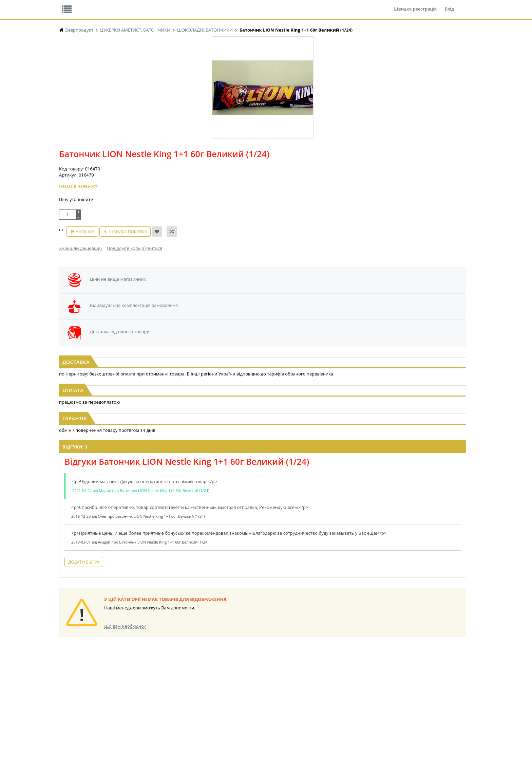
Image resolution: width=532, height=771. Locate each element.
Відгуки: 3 (172, 399)
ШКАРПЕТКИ (356, 696)
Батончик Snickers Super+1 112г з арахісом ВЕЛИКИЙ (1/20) (128, 308)
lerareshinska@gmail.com (115, 755)
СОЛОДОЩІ (298, 677)
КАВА (64, 709)
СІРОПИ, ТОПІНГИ (191, 696)
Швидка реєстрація (415, 5)
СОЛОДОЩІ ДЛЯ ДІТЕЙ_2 (311, 684)
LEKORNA (125, 677)
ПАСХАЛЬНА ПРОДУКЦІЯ (254, 703)
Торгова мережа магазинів (263, 554)
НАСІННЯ (125, 684)
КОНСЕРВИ (184, 703)
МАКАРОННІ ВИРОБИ (194, 716)
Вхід (449, 5)
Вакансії (139, 5)
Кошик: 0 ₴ (424, 72)
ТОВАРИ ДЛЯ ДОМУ (306, 703)
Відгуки (106, 5)
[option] (127, 157)
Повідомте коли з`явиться (280, 168)
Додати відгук (180, 520)
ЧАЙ (63, 703)
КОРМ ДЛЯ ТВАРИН (192, 709)
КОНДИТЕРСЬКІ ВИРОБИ (197, 690)
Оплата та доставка (205, 71)
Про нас (74, 5)
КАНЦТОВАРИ (357, 690)
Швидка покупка (301, 155)
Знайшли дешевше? (227, 168)
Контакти (173, 5)
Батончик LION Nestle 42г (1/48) (266, 305)
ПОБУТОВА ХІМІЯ (360, 703)
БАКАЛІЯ (67, 716)
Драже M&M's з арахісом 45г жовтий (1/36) (404, 305)
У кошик (258, 155)
